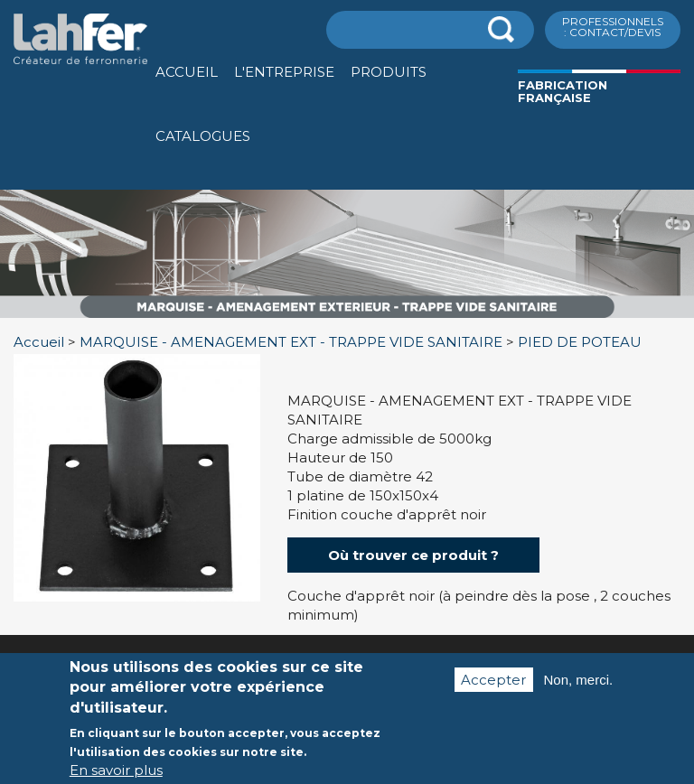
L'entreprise (284, 72)
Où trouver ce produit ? (413, 555)
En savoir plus (116, 772)
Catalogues (203, 136)
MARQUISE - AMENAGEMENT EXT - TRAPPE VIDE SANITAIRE (291, 342)
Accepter (493, 681)
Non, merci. (579, 681)
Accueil (187, 72)
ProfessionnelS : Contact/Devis (613, 27)
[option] (347, 318)
